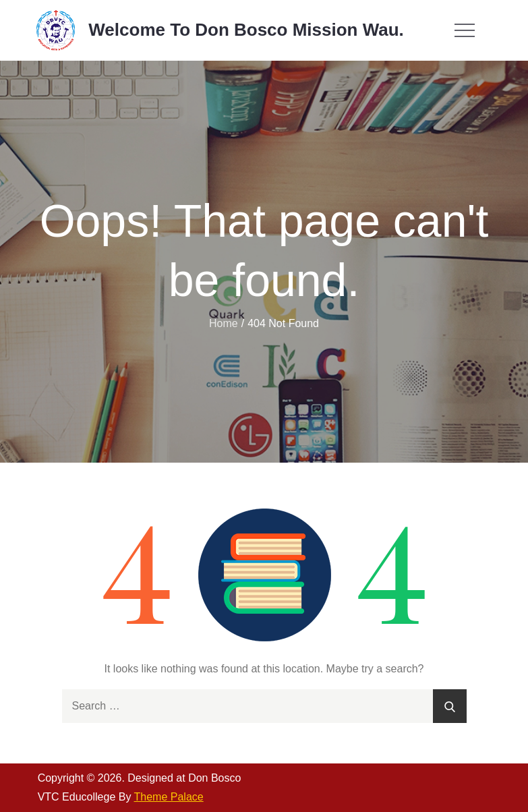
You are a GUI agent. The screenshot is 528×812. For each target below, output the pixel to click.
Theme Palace (169, 797)
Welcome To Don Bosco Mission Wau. (246, 30)
